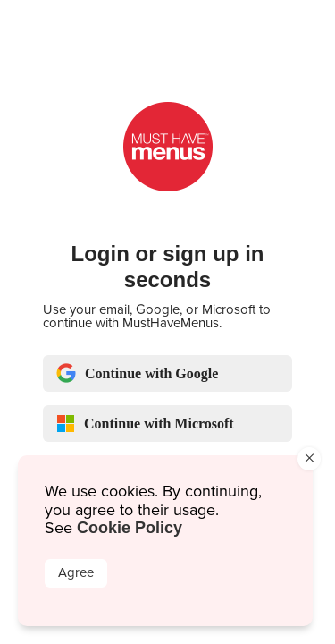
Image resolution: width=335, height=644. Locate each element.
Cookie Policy (130, 528)
